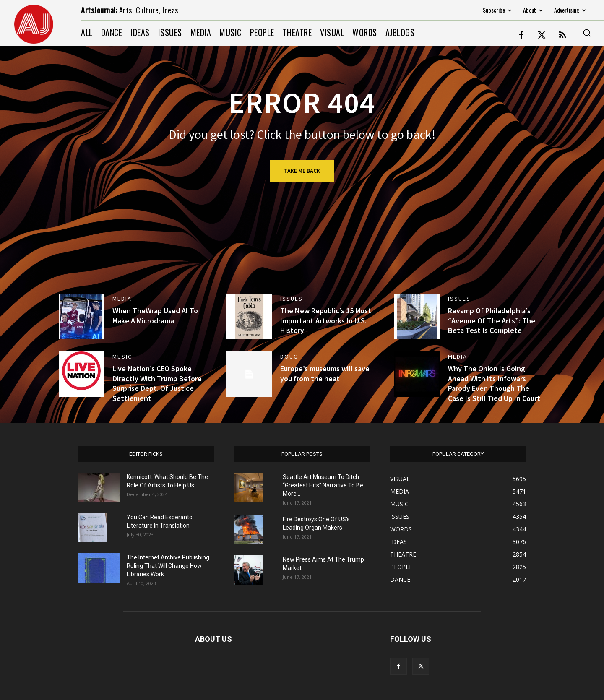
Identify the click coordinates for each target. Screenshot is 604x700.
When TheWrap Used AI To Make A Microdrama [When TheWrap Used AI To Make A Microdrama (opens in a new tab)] (155, 315)
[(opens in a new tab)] (81, 316)
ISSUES (292, 299)
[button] (587, 33)
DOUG (289, 357)
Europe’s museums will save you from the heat (325, 373)
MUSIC (122, 357)
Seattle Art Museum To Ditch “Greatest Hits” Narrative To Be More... (323, 485)
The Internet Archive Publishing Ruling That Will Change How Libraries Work (168, 566)
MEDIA (122, 299)
